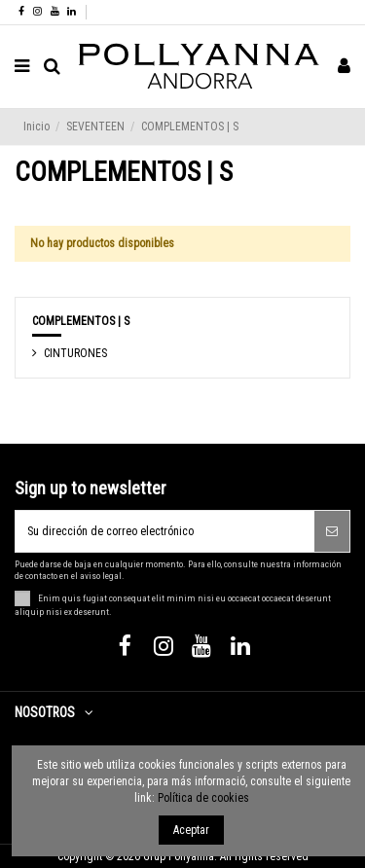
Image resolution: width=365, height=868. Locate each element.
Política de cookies (203, 798)
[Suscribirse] (332, 531)
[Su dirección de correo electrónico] (165, 531)
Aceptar (191, 830)
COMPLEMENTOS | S (81, 321)
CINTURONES (75, 353)
